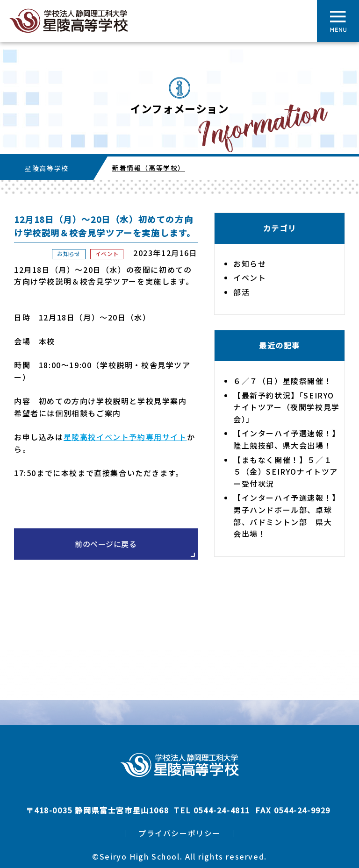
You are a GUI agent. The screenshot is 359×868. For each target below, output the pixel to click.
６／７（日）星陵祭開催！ (283, 381)
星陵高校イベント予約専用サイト (125, 437)
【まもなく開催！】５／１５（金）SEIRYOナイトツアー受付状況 (286, 472)
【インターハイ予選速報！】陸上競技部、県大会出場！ (285, 439)
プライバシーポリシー (179, 833)
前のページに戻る (106, 544)
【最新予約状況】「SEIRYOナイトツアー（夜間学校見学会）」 (287, 407)
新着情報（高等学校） (149, 168)
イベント (107, 253)
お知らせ (68, 253)
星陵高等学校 (47, 168)
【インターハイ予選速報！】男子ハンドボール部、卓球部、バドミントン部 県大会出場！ (285, 516)
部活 (241, 292)
